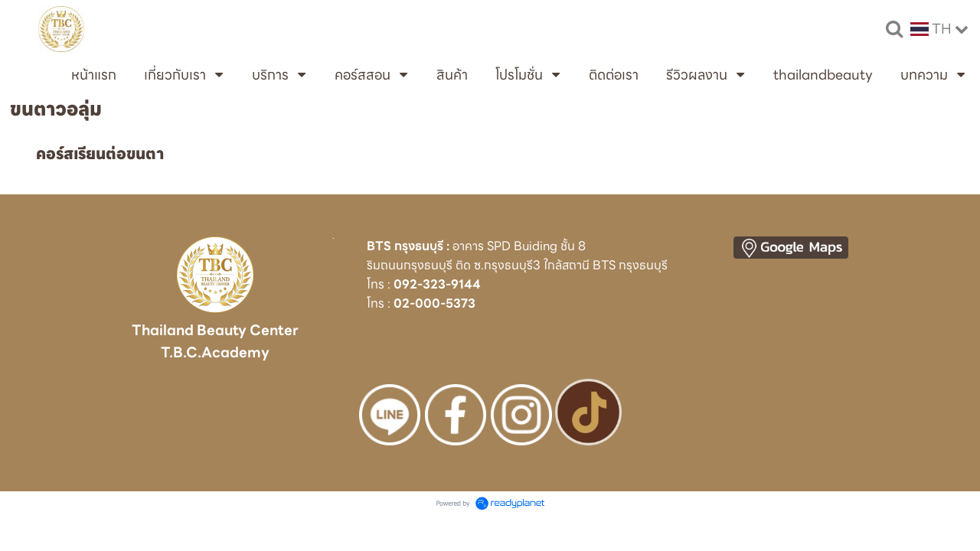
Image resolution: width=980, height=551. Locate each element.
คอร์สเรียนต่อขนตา (100, 154)
